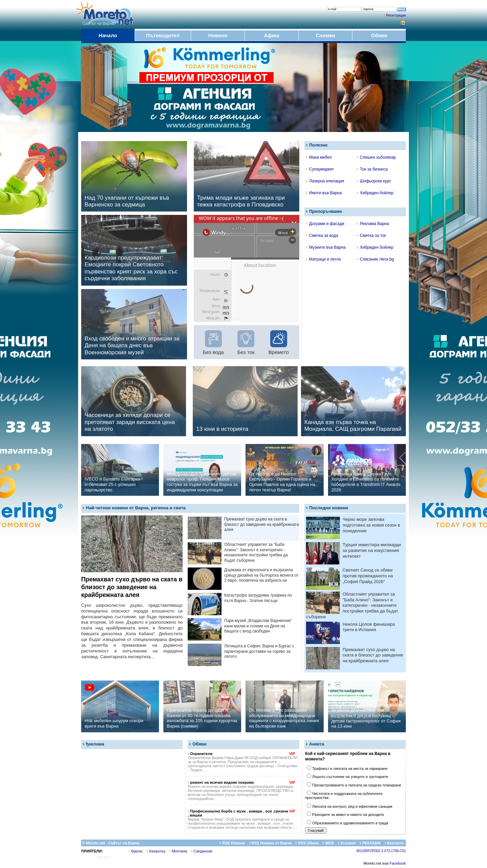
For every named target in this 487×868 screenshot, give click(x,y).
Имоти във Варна (324, 193)
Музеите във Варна (326, 247)
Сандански (202, 851)
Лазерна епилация (325, 181)
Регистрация (396, 15)
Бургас (136, 851)
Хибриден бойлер (375, 193)
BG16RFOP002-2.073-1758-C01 (381, 851)
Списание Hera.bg (375, 259)
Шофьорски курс (374, 181)
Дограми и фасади (325, 224)
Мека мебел (319, 157)
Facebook (398, 863)
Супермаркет (320, 169)
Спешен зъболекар (376, 157)
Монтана (178, 851)
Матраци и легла (323, 259)
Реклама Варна (373, 224)
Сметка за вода (322, 236)
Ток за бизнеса (372, 169)
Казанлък (156, 851)
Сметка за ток (371, 236)
